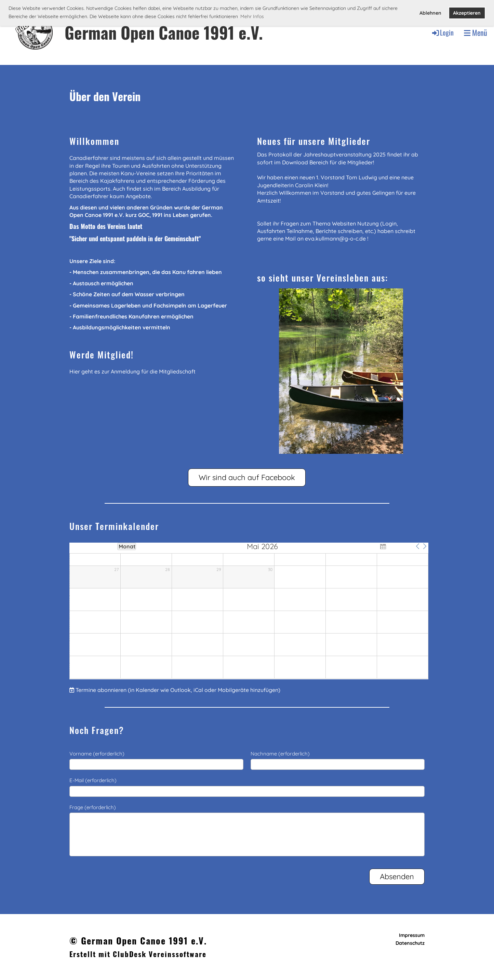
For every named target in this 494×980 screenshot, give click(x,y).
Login (442, 32)
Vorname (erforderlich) (97, 754)
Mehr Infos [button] (252, 16)
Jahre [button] (150, 546)
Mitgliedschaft (177, 371)
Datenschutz (410, 943)
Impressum (412, 935)
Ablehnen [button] (430, 13)
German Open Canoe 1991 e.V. (164, 32)
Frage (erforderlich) (93, 807)
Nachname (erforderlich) (280, 754)
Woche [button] (103, 546)
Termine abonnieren (101, 690)
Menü (476, 33)
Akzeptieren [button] (467, 13)
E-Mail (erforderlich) (93, 780)
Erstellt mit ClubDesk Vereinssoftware (138, 954)
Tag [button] (79, 546)
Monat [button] (127, 546)
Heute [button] (400, 546)
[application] (249, 611)
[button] (418, 546)
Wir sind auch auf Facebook (247, 477)
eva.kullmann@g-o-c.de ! (337, 239)
